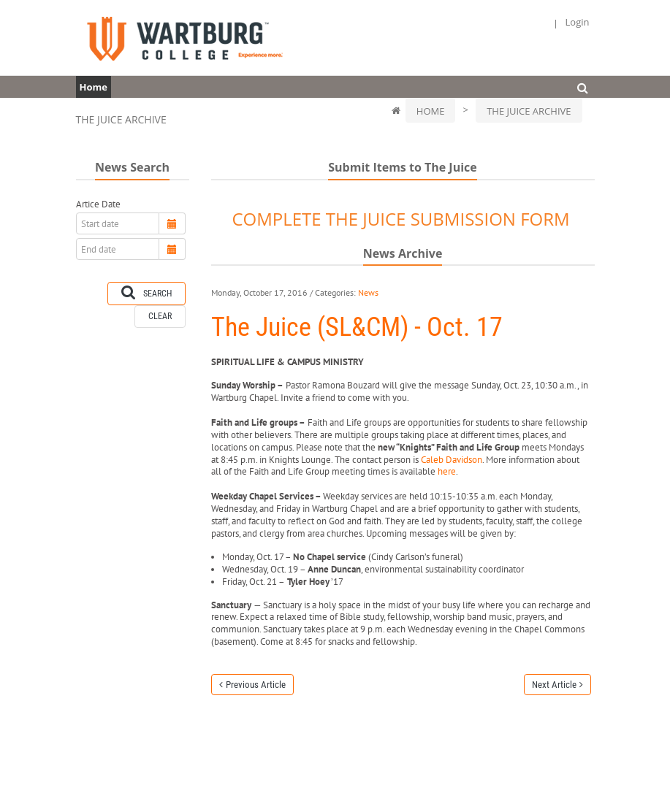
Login (578, 22)
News (368, 292)
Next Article (554, 685)
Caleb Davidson (452, 460)
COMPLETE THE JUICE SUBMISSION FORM (400, 219)
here (447, 471)
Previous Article (256, 685)
